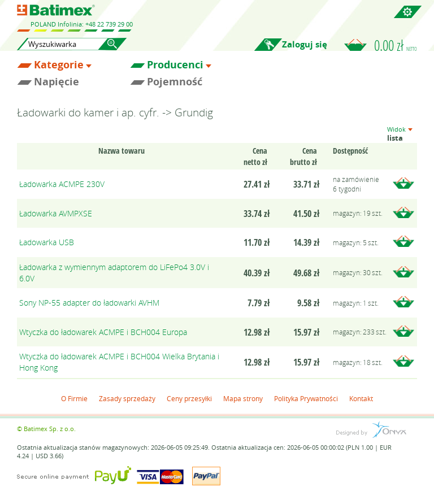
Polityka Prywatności (306, 398)
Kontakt (361, 398)
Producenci (175, 65)
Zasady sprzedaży (127, 398)
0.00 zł (396, 45)
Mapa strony (243, 398)
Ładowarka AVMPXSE (56, 213)
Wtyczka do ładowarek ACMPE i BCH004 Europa (103, 332)
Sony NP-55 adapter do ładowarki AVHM (89, 303)
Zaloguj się (305, 44)
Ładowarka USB (47, 242)
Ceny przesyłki (189, 398)
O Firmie (74, 398)
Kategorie (59, 65)
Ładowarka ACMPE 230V (62, 184)
